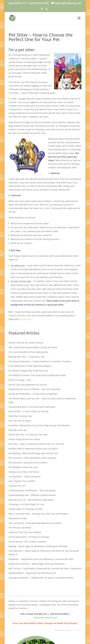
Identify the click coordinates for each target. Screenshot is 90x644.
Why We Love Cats (18, 430)
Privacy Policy (76, 630)
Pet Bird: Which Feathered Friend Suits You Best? (33, 449)
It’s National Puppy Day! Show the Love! (28, 371)
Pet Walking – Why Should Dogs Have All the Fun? (33, 453)
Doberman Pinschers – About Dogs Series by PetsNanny (37, 564)
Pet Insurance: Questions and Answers (28, 463)
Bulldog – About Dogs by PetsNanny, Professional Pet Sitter (38, 546)
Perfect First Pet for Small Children (26, 343)
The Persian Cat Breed (20, 528)
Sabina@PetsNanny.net (45, 618)
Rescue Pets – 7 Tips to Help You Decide (29, 411)
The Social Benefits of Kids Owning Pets (28, 352)
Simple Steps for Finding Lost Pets (26, 509)
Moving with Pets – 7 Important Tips (27, 357)
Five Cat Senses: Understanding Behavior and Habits (35, 523)
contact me (26, 319)
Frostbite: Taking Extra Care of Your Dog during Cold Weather (39, 425)
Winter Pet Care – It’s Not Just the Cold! (28, 435)
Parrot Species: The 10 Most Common (27, 542)
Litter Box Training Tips (20, 416)
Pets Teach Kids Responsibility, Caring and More (33, 347)
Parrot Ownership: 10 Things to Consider (29, 537)
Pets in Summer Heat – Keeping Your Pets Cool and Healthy (38, 514)
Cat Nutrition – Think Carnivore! (24, 477)
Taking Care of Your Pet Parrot (24, 472)
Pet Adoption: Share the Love (23, 467)
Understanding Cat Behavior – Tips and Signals (32, 490)
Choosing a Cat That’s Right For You (26, 504)
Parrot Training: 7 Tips (20, 380)
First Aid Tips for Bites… (20, 421)
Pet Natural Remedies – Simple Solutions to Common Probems (40, 361)
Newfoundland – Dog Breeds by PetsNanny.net (32, 573)
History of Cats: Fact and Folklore (25, 532)
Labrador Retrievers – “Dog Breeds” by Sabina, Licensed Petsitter (41, 578)
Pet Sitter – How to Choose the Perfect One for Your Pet (36, 444)
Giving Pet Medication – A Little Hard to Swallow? (33, 394)
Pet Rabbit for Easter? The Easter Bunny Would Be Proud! (37, 375)
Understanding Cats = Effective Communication (32, 495)
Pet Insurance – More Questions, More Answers (32, 458)
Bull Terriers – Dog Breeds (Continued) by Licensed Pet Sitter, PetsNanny (45, 568)
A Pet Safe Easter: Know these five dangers (30, 366)
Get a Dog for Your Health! (22, 481)
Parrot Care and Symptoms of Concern (28, 385)
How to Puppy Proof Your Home (24, 439)
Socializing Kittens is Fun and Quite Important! (32, 407)
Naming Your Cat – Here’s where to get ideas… (32, 500)
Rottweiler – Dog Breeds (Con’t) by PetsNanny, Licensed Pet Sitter (41, 559)
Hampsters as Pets (18, 518)
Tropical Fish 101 (17, 486)
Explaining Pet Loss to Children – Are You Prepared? (35, 389)
